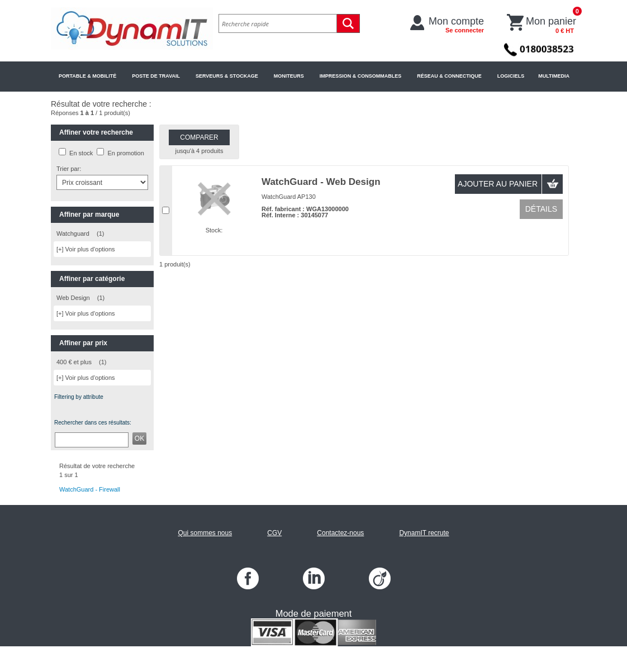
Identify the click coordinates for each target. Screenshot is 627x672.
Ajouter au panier (498, 184)
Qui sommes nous (205, 533)
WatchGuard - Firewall (90, 489)
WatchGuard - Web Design (321, 182)
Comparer (199, 137)
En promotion (125, 153)
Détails (541, 209)
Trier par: (69, 169)
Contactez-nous (340, 533)
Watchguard (73, 233)
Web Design (73, 298)
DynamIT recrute (424, 533)
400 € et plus (74, 362)
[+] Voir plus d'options (86, 249)
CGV (274, 533)
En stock (81, 153)
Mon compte (456, 25)
